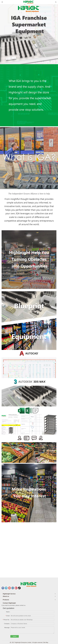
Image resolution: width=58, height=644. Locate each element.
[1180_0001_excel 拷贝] (29, 421)
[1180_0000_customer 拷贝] (29, 449)
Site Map (46, 642)
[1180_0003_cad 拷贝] (29, 364)
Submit (15, 636)
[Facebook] (3, 588)
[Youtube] (9, 588)
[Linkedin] (6, 588)
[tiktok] (19, 588)
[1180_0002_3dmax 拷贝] (29, 392)
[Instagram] (13, 588)
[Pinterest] (16, 588)
